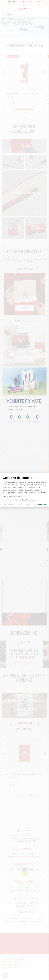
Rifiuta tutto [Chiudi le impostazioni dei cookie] (8, 505)
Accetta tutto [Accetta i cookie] (41, 505)
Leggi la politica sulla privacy (13, 496)
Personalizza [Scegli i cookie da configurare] (24, 505)
